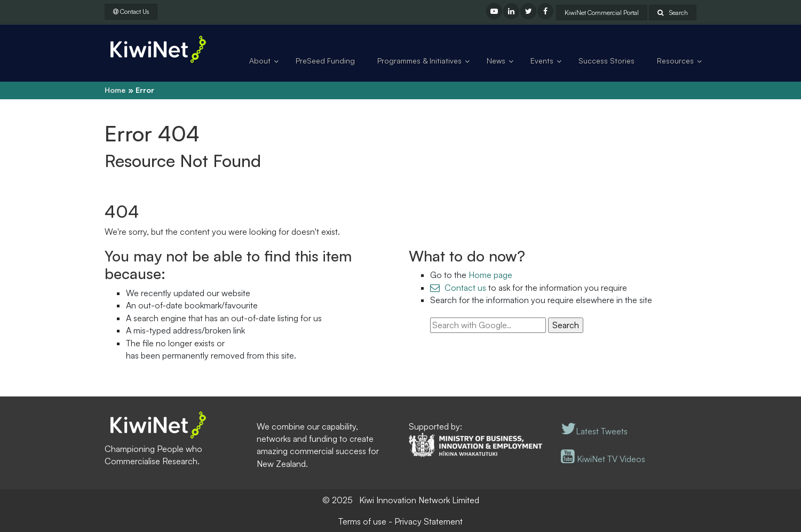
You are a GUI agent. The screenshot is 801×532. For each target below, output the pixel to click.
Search (673, 13)
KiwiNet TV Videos (603, 459)
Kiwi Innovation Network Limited (419, 500)
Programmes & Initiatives (419, 61)
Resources (675, 61)
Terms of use (362, 521)
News (496, 61)
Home (115, 90)
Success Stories (606, 61)
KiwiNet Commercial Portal (602, 13)
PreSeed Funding (325, 61)
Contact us (465, 288)
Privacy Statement (429, 521)
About (260, 61)
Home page (490, 275)
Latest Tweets (594, 431)
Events (542, 61)
